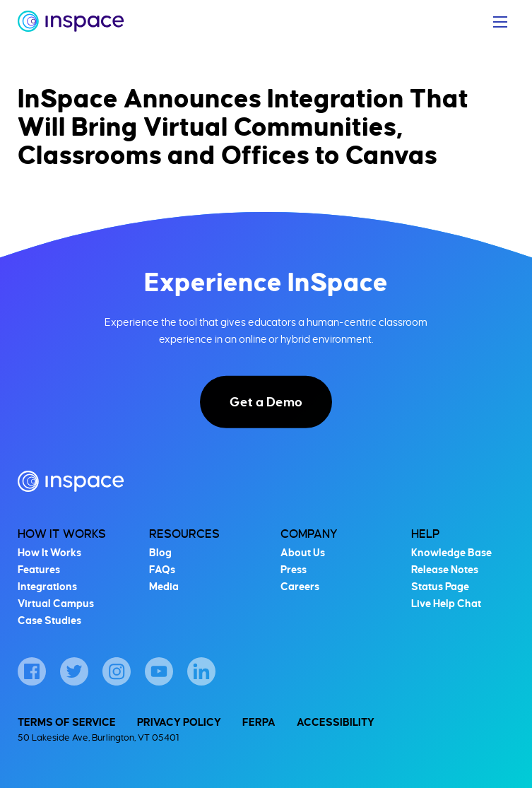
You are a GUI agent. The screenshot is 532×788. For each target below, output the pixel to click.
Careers (300, 587)
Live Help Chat (446, 604)
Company (309, 534)
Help (426, 534)
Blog (160, 553)
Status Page (440, 587)
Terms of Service (67, 722)
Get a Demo (266, 402)
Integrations (47, 587)
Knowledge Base (451, 553)
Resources (184, 534)
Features (39, 570)
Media (164, 587)
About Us (303, 553)
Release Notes (445, 570)
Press (294, 570)
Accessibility (336, 722)
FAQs (162, 570)
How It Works (62, 534)
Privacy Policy (179, 722)
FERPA (259, 722)
